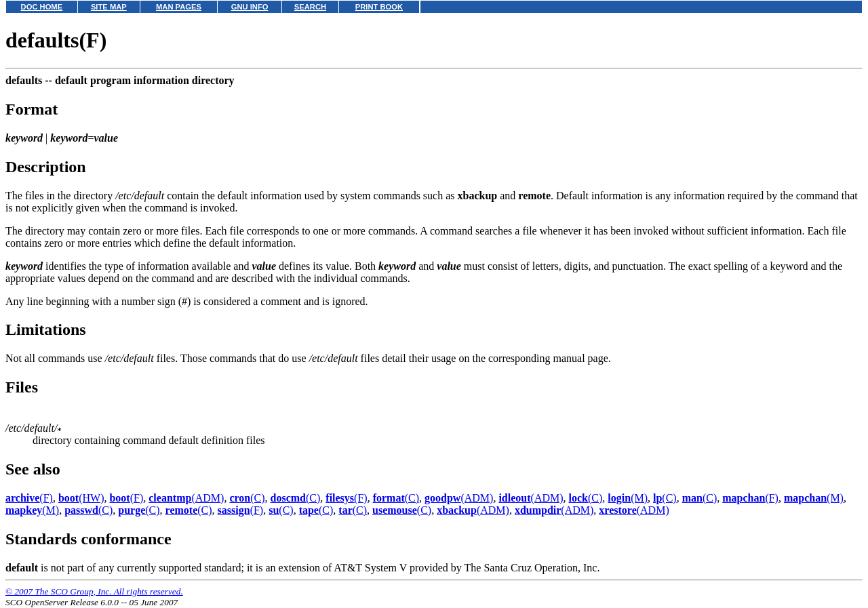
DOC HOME (42, 7)
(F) (29, 498)
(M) (628, 498)
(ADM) (186, 498)
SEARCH (310, 7)
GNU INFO (250, 7)
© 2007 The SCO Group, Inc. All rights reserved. (94, 591)
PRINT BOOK (379, 7)
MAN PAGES (179, 7)
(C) (247, 498)
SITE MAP (109, 7)
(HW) (81, 498)
